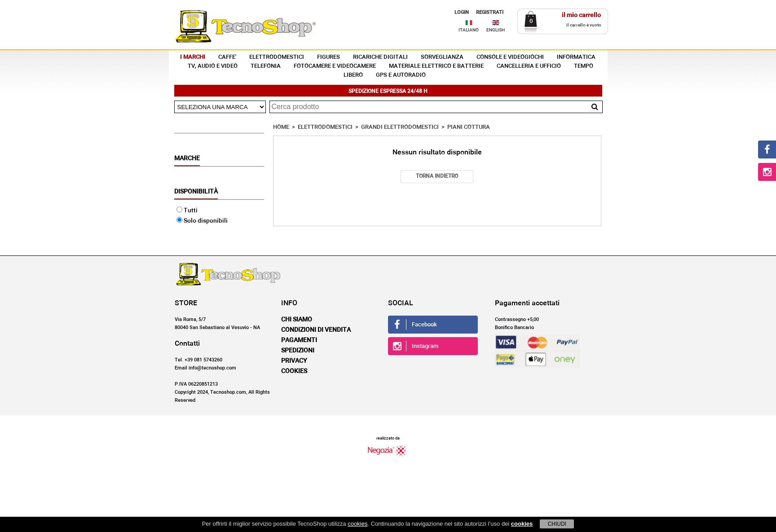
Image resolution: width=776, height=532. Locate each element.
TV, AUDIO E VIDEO (213, 66)
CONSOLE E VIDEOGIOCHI (510, 57)
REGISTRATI (490, 12)
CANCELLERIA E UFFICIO (529, 66)
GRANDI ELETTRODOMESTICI (400, 127)
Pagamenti (299, 340)
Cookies (294, 371)
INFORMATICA (576, 57)
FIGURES (328, 57)
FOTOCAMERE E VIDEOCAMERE (335, 66)
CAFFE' (227, 57)
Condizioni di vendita (316, 330)
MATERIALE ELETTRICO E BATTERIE (436, 66)
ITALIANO (469, 30)
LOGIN (462, 12)
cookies (357, 524)
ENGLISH (496, 30)
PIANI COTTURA (469, 127)
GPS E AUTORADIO (401, 75)
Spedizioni (298, 351)
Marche (187, 158)
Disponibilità (196, 192)
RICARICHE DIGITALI (380, 57)
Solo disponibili (202, 221)
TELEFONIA (266, 66)
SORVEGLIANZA (442, 57)
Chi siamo (297, 320)
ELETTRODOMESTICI (277, 57)
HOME (281, 127)
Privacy (294, 361)
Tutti (187, 211)
